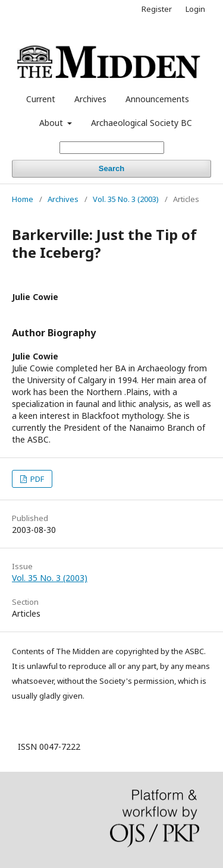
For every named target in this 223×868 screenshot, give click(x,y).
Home (23, 199)
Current (41, 99)
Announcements (157, 99)
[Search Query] (112, 148)
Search (111, 168)
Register (157, 9)
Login (195, 9)
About (52, 123)
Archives (90, 99)
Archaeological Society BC (142, 123)
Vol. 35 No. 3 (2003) (126, 199)
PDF (36, 479)
